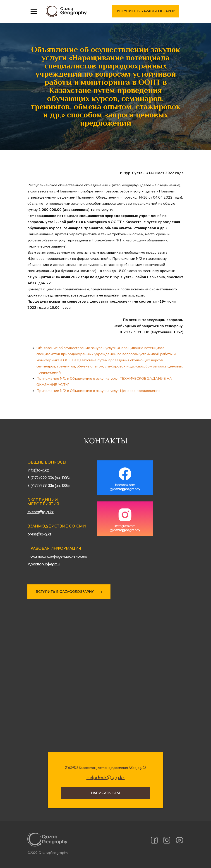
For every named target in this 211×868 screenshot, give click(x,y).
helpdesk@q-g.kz (106, 778)
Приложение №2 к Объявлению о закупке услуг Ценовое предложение (98, 391)
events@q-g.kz (41, 512)
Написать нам (105, 793)
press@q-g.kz (39, 534)
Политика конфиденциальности (57, 557)
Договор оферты (44, 564)
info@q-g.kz (38, 470)
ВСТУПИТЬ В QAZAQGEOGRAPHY (65, 592)
